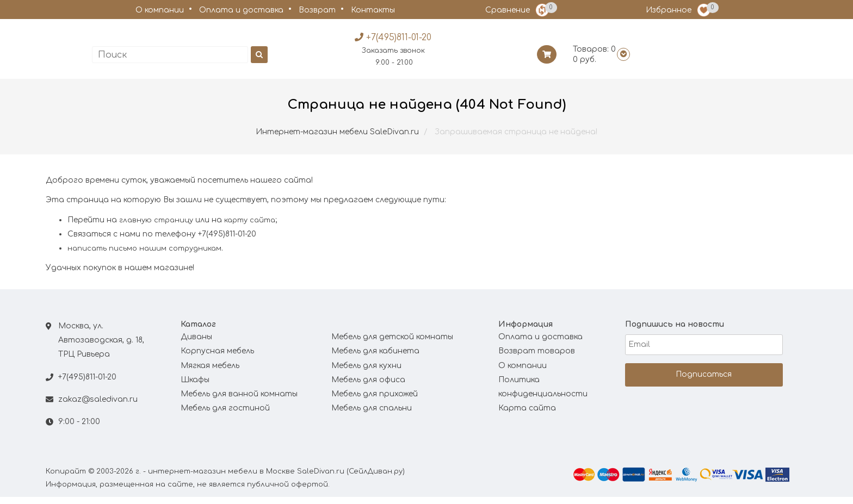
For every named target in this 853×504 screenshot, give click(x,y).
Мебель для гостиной (225, 416)
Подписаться (704, 382)
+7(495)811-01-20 (87, 385)
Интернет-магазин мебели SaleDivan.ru (337, 139)
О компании (160, 10)
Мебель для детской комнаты (392, 344)
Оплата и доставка (241, 10)
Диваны (196, 344)
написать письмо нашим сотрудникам (144, 256)
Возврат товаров (537, 359)
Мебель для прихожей (375, 402)
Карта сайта (527, 416)
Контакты (373, 10)
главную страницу (156, 227)
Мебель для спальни (372, 416)
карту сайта (250, 227)
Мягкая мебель (210, 373)
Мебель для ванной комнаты (239, 402)
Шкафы (195, 387)
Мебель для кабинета (375, 359)
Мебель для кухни (366, 373)
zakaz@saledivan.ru (98, 407)
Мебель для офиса (368, 387)
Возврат (317, 10)
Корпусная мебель (217, 359)
